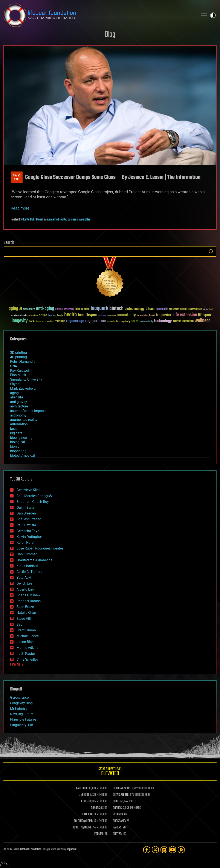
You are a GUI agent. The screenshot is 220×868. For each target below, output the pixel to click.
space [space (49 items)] (135, 321)
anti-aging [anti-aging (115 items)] (45, 309)
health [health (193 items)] (71, 315)
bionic (15, 446)
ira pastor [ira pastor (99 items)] (164, 315)
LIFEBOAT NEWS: (122, 788)
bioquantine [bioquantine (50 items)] (82, 309)
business (73, 220)
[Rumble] (181, 850)
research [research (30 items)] (111, 322)
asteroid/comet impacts (28, 411)
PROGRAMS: (119, 821)
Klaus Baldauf (27, 566)
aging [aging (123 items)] (13, 309)
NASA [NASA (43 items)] (32, 321)
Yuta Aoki (24, 578)
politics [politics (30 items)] (50, 322)
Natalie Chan (26, 613)
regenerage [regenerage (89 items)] (75, 321)
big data (16, 433)
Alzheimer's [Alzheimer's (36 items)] (29, 309)
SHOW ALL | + (17, 665)
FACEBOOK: (82, 788)
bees (14, 429)
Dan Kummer (27, 554)
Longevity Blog (21, 703)
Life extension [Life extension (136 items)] (185, 315)
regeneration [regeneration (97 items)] (95, 321)
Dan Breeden (26, 513)
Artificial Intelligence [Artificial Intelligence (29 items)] (65, 309)
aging (14, 393)
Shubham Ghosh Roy (33, 502)
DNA (14, 366)
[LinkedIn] (164, 850)
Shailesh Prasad (29, 519)
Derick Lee (24, 583)
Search (211, 251)
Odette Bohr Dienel (33, 220)
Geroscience (19, 697)
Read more (20, 208)
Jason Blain (26, 642)
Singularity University (26, 379)
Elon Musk (18, 375)
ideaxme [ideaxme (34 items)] (112, 316)
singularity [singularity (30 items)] (125, 322)
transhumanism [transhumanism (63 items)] (183, 321)
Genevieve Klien (28, 490)
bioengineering (21, 438)
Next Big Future (22, 714)
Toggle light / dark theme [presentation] (213, 15)
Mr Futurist (18, 708)
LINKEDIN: (84, 795)
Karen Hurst (25, 543)
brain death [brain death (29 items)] (174, 309)
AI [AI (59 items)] (21, 309)
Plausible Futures (23, 719)
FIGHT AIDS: (87, 814)
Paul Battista (26, 525)
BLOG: (116, 801)
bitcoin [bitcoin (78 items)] (150, 309)
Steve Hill (24, 619)
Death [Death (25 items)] (211, 309)
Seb (19, 624)
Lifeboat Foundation (31, 849)
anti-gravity (19, 402)
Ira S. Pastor (26, 654)
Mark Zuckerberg (23, 388)
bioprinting (18, 451)
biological (18, 442)
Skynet (15, 384)
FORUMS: (99, 834)
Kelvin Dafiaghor (29, 537)
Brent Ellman (26, 630)
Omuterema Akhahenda (34, 560)
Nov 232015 (17, 178)
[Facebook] (147, 850)
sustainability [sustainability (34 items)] (146, 322)
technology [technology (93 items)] (163, 321)
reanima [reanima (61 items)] (60, 321)
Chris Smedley (27, 659)
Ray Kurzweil (20, 371)
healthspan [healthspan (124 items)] (88, 315)
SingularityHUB (22, 725)
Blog (110, 35)
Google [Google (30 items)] (60, 316)
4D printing (18, 357)
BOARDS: (118, 808)
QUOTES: (117, 834)
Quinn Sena (25, 507)
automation (19, 424)
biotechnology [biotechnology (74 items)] (135, 309)
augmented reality (56, 220)
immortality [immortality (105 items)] (126, 315)
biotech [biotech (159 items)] (116, 308)
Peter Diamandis (23, 362)
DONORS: (96, 808)
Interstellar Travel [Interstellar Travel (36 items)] (146, 316)
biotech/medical (22, 455)
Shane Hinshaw (28, 595)
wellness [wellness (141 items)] (202, 321)
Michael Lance (28, 636)
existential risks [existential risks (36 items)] (19, 316)
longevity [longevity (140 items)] (20, 321)
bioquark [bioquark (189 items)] (99, 308)
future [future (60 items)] (43, 315)
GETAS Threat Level (110, 772)
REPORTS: (118, 814)
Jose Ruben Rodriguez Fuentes (40, 548)
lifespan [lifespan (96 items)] (205, 315)
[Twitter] (155, 850)
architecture (19, 406)
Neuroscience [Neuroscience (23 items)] (41, 322)
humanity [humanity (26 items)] (102, 316)
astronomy (18, 415)
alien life (17, 397)
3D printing (18, 353)
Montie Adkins (27, 648)
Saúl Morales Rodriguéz (35, 496)
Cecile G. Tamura (29, 572)
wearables (85, 220)
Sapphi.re (72, 849)
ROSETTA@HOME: (82, 828)
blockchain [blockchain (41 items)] (162, 309)
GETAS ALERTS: (121, 795)
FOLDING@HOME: (83, 821)
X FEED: (85, 801)
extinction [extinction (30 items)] (33, 316)
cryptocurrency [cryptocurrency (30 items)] (195, 309)
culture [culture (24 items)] (205, 309)
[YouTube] (173, 850)
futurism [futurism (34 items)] (52, 316)
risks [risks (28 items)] (118, 321)
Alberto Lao (25, 589)
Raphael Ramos (29, 601)
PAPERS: (118, 828)
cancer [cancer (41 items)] (184, 309)
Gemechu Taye (28, 531)
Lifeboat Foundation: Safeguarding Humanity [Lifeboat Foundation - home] (99, 15)
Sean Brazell (26, 607)
